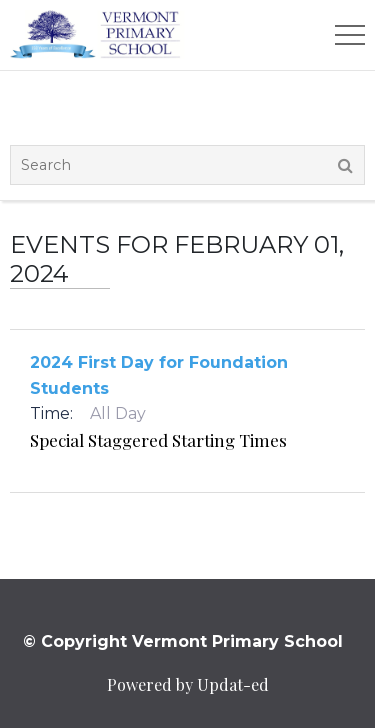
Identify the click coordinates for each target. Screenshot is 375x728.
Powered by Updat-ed (188, 684)
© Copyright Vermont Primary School (183, 641)
